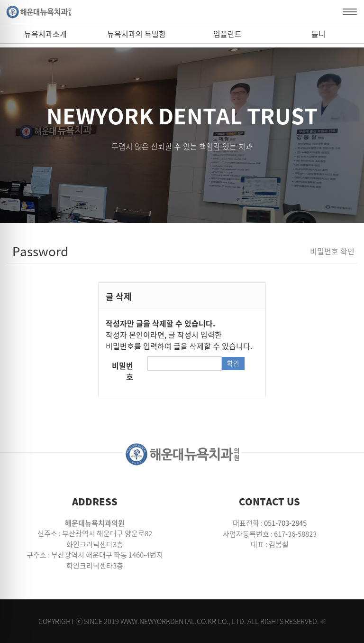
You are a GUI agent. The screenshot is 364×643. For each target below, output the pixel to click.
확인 (233, 363)
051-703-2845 (285, 523)
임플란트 (227, 34)
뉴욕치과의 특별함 (136, 34)
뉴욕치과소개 (45, 34)
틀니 (318, 34)
